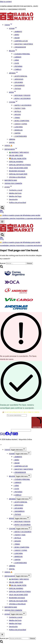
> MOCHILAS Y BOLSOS (22, 95)
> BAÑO (16, 35)
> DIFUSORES (18, 82)
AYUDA (7, 614)
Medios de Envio (15, 193)
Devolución (13, 199)
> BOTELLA (17, 111)
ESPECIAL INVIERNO (16, 162)
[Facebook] (7, 435)
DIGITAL (12, 142)
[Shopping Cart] (2, 212)
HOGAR (12, 454)
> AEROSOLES (18, 79)
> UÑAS (16, 60)
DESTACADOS (10, 576)
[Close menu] (1, 445)
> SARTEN (17, 133)
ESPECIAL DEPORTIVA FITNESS (20, 165)
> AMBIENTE (18, 32)
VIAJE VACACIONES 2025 (18, 168)
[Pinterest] (14, 435)
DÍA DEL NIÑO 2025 (16, 155)
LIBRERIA (12, 139)
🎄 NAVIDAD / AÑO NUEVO (19, 152)
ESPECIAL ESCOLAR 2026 (18, 174)
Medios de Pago (15, 196)
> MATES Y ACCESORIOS (22, 105)
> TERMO (17, 118)
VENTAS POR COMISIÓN (13, 183)
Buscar (33, 638)
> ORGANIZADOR (20, 47)
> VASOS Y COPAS (20, 124)
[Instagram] (4, 435)
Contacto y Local (16, 190)
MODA (11, 518)
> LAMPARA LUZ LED (21, 41)
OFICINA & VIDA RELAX (17, 177)
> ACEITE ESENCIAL (20, 76)
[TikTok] (11, 435)
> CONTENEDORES (20, 136)
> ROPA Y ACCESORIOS (22, 98)
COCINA (12, 529)
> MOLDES (17, 115)
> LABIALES (17, 57)
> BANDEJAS (18, 130)
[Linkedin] (17, 435)
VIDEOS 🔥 (8, 146)
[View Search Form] (2, 208)
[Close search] (2, 635)
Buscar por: (4, 638)
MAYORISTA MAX (11, 180)
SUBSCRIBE (37, 422)
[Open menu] (2, 222)
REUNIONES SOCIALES (17, 171)
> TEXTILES (17, 89)
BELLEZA (12, 476)
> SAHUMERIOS (19, 85)
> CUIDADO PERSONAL (22, 54)
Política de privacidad (17, 203)
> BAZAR (17, 38)
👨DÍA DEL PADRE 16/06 (18, 159)
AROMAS (12, 499)
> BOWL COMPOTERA (21, 121)
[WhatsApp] (1, 435)
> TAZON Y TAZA (19, 108)
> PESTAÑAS (18, 66)
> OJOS (16, 63)
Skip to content (6, 2)
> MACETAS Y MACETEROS (23, 44)
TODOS (7, 450)
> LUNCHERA (18, 127)
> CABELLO (17, 69)
